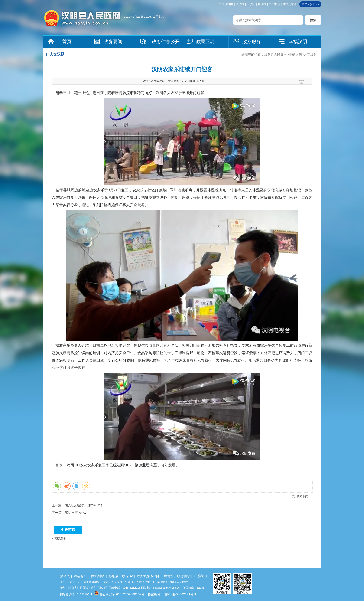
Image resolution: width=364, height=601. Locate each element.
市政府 (251, 4)
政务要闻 (113, 42)
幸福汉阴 (298, 42)
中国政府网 (226, 4)
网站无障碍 (289, 4)
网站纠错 (98, 576)
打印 (303, 81)
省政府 (240, 4)
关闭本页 (302, 496)
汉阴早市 (71, 513)
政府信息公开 (166, 42)
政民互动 (205, 42)
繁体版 (65, 576)
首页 (67, 42)
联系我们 (200, 576)
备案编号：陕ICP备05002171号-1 (172, 594)
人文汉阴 (310, 54)
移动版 (114, 576)
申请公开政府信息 (177, 576)
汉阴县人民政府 (276, 54)
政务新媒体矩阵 (148, 576)
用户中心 (274, 4)
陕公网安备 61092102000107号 (119, 594)
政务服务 (252, 42)
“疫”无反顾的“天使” (78, 505)
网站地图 (80, 576)
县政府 (262, 4)
